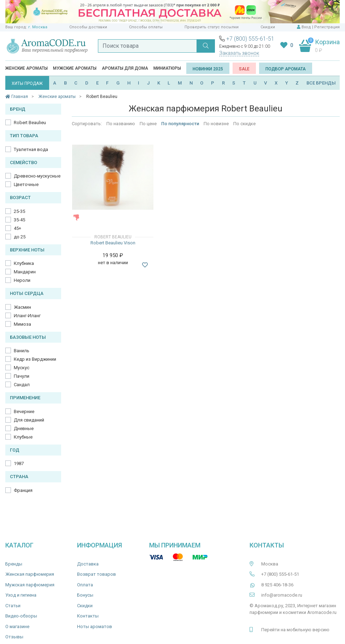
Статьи (13, 606)
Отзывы (14, 637)
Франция (23, 490)
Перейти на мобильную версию (295, 630)
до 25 (20, 237)
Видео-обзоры (21, 616)
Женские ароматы (27, 68)
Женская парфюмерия (30, 574)
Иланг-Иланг (27, 316)
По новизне (216, 124)
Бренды (14, 564)
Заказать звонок (239, 53)
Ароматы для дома (125, 68)
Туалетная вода (31, 149)
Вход (306, 27)
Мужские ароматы (75, 68)
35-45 (19, 220)
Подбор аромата (286, 69)
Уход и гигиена (21, 595)
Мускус (22, 368)
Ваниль (22, 351)
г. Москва (38, 27)
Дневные (24, 428)
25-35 (19, 211)
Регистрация (327, 27)
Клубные (23, 437)
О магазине (17, 626)
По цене (148, 124)
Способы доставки (88, 27)
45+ (17, 228)
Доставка (88, 564)
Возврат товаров (97, 574)
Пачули (22, 376)
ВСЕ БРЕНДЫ (321, 83)
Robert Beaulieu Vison (113, 243)
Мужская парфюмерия (30, 585)
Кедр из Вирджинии (35, 359)
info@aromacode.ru (282, 595)
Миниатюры (167, 68)
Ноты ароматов (95, 626)
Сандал (22, 385)
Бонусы (85, 595)
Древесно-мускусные (37, 176)
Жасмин (22, 307)
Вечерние (24, 411)
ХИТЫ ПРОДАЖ (27, 83)
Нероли (22, 280)
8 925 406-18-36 (277, 585)
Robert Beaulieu (30, 123)
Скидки (268, 27)
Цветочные (26, 184)
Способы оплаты (146, 27)
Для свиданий (29, 420)
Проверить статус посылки (212, 27)
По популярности (180, 124)
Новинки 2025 (208, 69)
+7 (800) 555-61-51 (250, 39)
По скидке (244, 124)
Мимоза (22, 324)
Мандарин (25, 272)
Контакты (88, 616)
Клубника (24, 263)
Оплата (85, 585)
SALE (244, 69)
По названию (121, 124)
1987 (19, 463)
